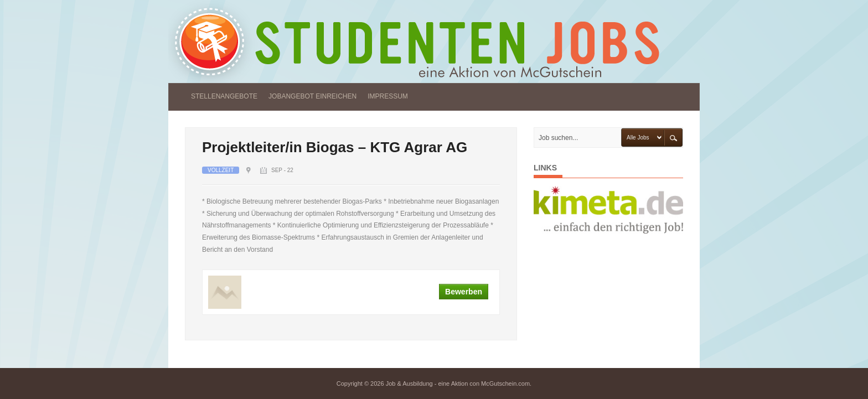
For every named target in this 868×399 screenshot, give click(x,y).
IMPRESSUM (388, 96)
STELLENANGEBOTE (224, 96)
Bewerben (464, 292)
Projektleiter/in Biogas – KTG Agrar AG (335, 147)
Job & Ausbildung (409, 384)
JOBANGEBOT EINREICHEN (312, 96)
